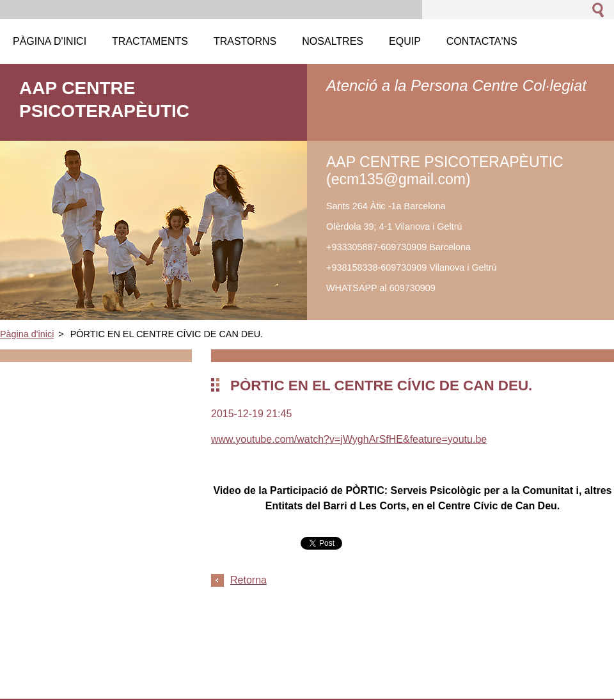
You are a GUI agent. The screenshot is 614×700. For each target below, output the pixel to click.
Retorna (248, 580)
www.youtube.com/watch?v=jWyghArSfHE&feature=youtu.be (349, 439)
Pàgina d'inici (27, 334)
